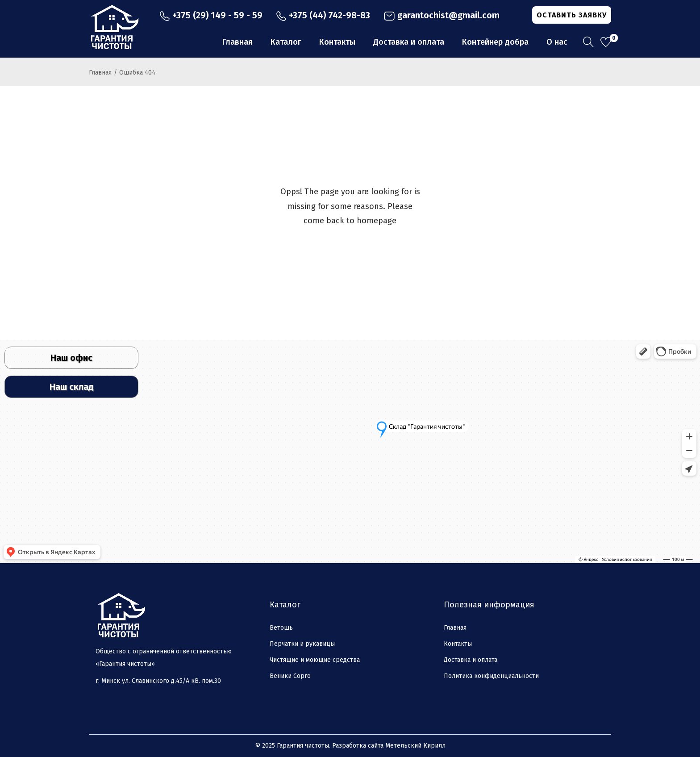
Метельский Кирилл (415, 746)
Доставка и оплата (471, 660)
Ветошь (281, 628)
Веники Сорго (290, 676)
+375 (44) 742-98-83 (323, 15)
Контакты (458, 644)
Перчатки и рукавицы (302, 644)
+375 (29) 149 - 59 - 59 (211, 15)
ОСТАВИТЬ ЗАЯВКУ (572, 15)
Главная (100, 73)
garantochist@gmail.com (442, 15)
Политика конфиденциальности (491, 676)
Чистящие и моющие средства (315, 660)
